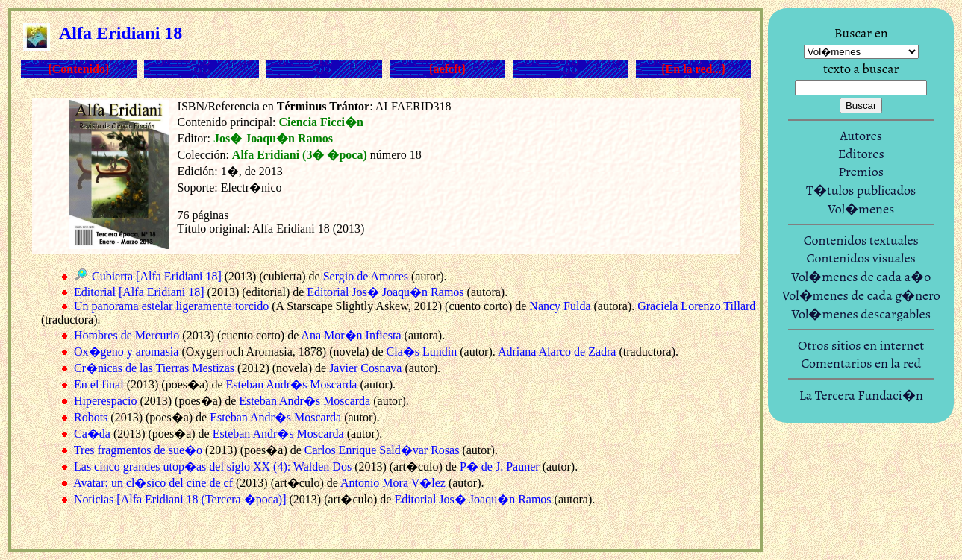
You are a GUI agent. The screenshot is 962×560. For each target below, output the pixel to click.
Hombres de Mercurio (127, 335)
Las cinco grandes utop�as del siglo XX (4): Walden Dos (213, 466)
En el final (99, 384)
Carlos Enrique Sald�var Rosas (382, 450)
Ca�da (92, 434)
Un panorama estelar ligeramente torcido (171, 306)
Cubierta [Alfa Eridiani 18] (157, 276)
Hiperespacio (105, 401)
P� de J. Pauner (500, 466)
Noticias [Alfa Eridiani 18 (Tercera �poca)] (180, 499)
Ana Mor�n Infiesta (351, 335)
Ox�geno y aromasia (126, 352)
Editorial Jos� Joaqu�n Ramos (385, 292)
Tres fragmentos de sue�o (138, 450)
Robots (91, 417)
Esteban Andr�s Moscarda (291, 384)
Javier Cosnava (365, 368)
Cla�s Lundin (422, 352)
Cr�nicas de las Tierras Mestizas (154, 368)
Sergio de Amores (366, 276)
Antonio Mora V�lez (393, 483)
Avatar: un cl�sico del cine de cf (153, 483)
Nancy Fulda (560, 306)
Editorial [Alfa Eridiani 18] (139, 292)
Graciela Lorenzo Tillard (696, 306)
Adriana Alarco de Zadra (557, 352)
